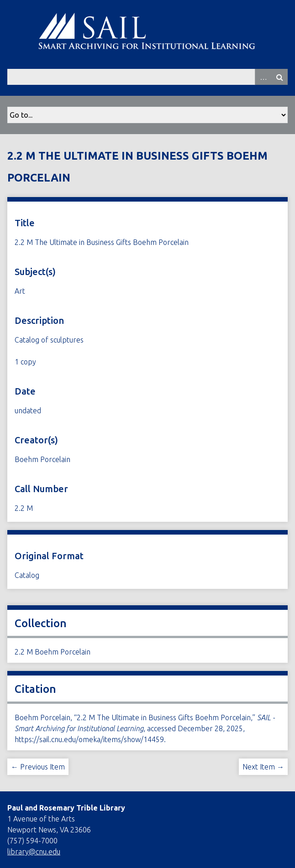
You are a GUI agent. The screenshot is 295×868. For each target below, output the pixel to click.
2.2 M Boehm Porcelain (53, 652)
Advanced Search (263, 77)
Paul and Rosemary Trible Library (66, 808)
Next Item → (263, 767)
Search (279, 77)
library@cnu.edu (34, 852)
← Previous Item (38, 767)
